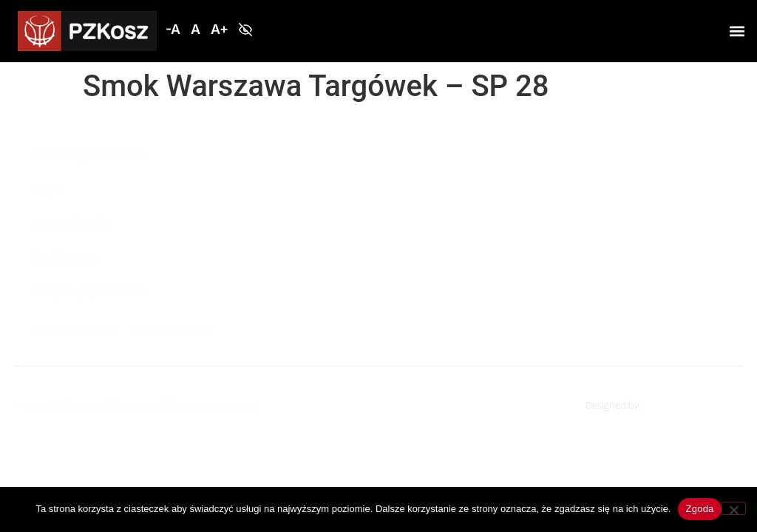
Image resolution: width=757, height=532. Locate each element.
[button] (173, 30)
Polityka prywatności (87, 291)
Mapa (45, 189)
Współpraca (63, 257)
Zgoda (699, 509)
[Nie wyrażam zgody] (733, 508)
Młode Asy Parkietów (87, 155)
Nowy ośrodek (69, 223)
